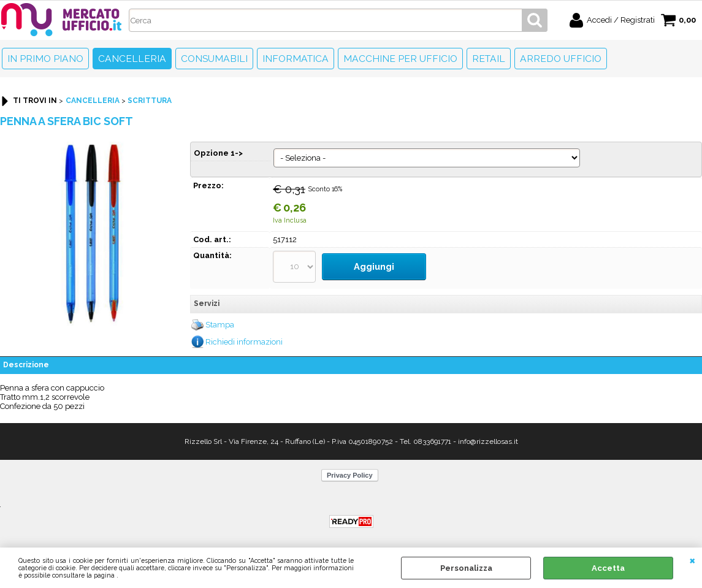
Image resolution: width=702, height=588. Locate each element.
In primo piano (45, 59)
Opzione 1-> (218, 153)
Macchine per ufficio (400, 59)
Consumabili (214, 59)
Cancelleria (132, 59)
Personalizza (466, 568)
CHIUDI (692, 560)
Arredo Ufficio (561, 59)
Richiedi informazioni (244, 334)
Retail (489, 59)
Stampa (220, 318)
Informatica (296, 59)
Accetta (608, 568)
